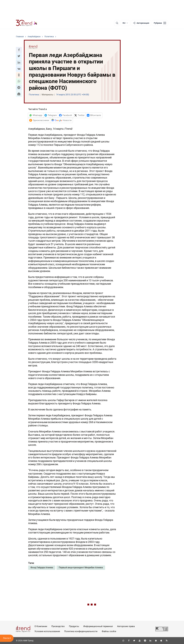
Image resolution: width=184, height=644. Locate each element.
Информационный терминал (98, 626)
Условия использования (47, 631)
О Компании (41, 626)
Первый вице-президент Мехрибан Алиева (81, 568)
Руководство (58, 626)
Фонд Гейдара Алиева (42, 568)
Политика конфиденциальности (81, 631)
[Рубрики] (160, 23)
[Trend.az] (27, 23)
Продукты (74, 626)
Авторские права (126, 626)
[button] (19, 50)
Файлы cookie (109, 631)
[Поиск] (117, 23)
